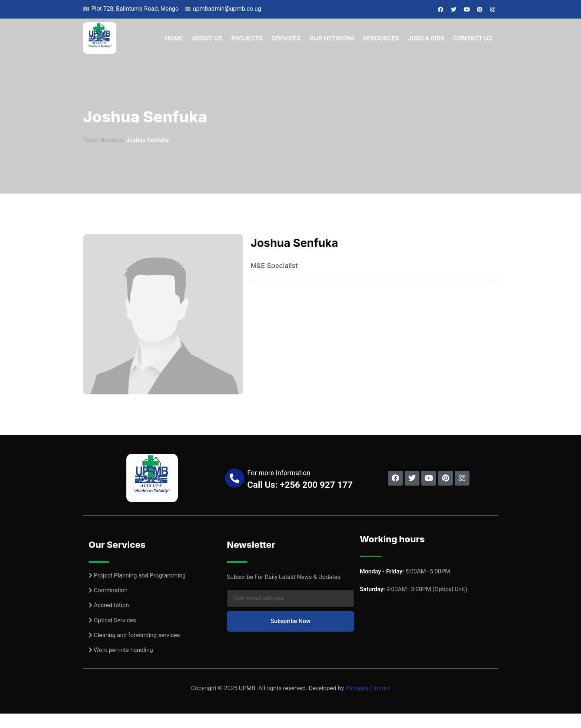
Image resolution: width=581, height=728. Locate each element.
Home (174, 38)
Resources (381, 38)
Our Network (332, 38)
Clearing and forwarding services (137, 635)
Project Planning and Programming (140, 575)
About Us (207, 38)
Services (286, 38)
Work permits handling (123, 650)
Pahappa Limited (368, 688)
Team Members (104, 140)
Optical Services (115, 620)
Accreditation (111, 605)
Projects (247, 38)
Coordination (111, 590)
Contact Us (473, 38)
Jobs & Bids (426, 38)
